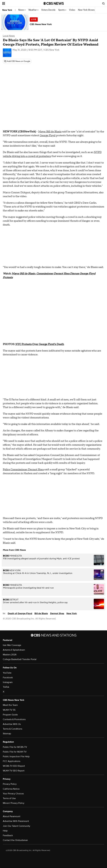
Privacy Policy (10, 784)
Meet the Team (10, 705)
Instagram (8, 682)
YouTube (7, 673)
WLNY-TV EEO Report (14, 771)
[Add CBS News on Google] (17, 61)
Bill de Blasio (41, 613)
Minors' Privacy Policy (14, 803)
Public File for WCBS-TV (15, 747)
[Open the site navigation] (19, 3)
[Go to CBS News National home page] (54, 3)
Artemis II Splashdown (14, 650)
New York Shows (87, 10)
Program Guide (10, 715)
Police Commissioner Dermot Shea (23, 470)
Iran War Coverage (12, 645)
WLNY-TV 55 (9, 710)
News (22, 10)
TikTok (6, 687)
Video (72, 10)
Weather (33, 10)
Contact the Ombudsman (15, 840)
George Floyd (48, 135)
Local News (9, 36)
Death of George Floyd (20, 613)
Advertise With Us (12, 724)
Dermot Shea (57, 613)
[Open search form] (103, 3)
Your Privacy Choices (13, 794)
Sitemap (7, 734)
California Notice (11, 789)
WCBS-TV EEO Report (14, 766)
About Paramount (12, 816)
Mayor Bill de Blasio (50, 132)
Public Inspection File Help (16, 757)
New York (7, 10)
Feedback (8, 835)
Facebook (8, 678)
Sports (62, 10)
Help (5, 831)
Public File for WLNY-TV (15, 752)
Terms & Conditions (12, 729)
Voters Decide (48, 10)
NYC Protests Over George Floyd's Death (40, 344)
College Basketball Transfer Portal (20, 659)
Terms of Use (9, 798)
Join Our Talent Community (16, 826)
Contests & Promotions (14, 719)
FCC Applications (12, 761)
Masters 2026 (10, 655)
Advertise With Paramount (16, 821)
